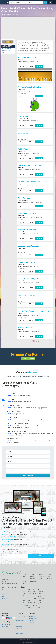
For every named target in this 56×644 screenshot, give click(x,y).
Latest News (19, 626)
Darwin (29, 592)
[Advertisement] (28, 28)
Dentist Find (33, 582)
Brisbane (35, 590)
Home (4, 14)
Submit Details (28, 475)
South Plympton (6, 49)
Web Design (19, 629)
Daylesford (41, 599)
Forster (40, 597)
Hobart (35, 592)
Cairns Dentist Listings (28, 643)
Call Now (31, 66)
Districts (4, 598)
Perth (24, 592)
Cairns (29, 597)
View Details (39, 66)
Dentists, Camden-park (12, 14)
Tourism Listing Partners (32, 576)
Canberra (40, 592)
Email (22, 66)
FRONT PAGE (6, 627)
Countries (5, 592)
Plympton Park (6, 51)
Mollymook (25, 606)
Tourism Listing (33, 616)
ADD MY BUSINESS (7, 624)
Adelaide (40, 590)
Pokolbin (35, 606)
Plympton (5, 53)
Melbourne (30, 590)
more (37, 341)
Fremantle (41, 600)
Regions (4, 594)
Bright (24, 597)
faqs (21, 631)
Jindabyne (35, 593)
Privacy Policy (19, 633)
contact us (18, 618)
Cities (4, 596)
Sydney (24, 590)
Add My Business (28, 359)
